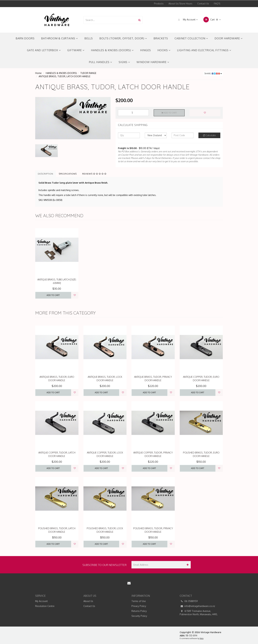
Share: (213, 74)
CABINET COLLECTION (191, 38)
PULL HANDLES (101, 62)
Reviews (94, 174)
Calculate (209, 135)
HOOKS (164, 50)
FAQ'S (217, 4)
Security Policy (139, 616)
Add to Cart (169, 113)
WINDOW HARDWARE (153, 62)
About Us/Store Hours (180, 4)
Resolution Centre (45, 606)
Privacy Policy (139, 606)
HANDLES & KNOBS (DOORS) (112, 50)
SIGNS (124, 62)
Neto (202, 638)
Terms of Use (139, 601)
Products (159, 4)
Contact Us (203, 4)
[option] (73, 118)
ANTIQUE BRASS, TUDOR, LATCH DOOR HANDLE (64, 76)
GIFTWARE (76, 50)
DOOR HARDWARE (229, 38)
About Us (88, 601)
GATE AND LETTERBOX (44, 50)
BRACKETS (161, 38)
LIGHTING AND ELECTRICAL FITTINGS (204, 50)
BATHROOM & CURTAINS (59, 38)
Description (45, 174)
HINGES (146, 50)
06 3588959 (189, 601)
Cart (212, 20)
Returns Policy (139, 611)
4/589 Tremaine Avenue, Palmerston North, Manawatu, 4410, (199, 613)
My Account (187, 20)
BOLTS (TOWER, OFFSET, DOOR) (123, 38)
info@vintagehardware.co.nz (197, 606)
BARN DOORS (25, 38)
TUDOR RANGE (88, 73)
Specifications (68, 174)
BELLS (89, 38)
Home (38, 73)
